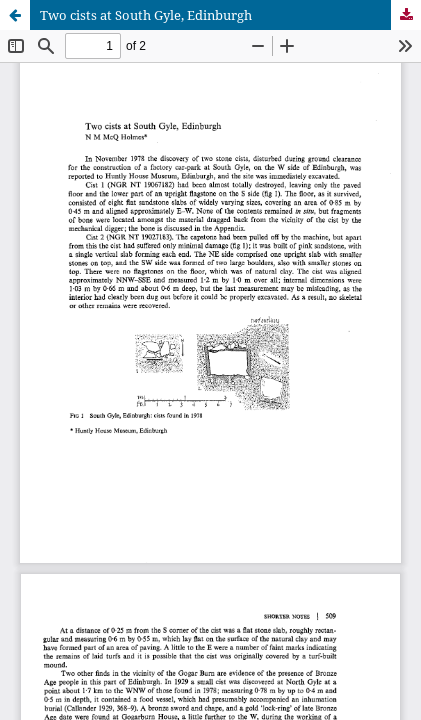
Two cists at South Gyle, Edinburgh (146, 15)
